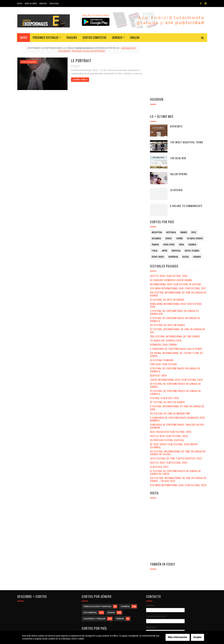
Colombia (156, 186)
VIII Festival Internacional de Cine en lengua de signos (178, 241)
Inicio (20, 3)
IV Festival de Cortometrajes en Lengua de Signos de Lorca (175, 420)
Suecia (185, 204)
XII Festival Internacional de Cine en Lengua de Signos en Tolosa (178, 400)
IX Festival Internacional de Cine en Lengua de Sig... (178, 278)
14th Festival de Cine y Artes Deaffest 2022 (176, 406)
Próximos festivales (46, 38)
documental (90, 560)
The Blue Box (178, 106)
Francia (155, 192)
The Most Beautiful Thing (187, 90)
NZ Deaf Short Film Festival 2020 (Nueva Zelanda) (174, 393)
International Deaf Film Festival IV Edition (175, 232)
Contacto (43, 3)
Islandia (192, 192)
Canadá (184, 180)
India (181, 192)
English (135, 38)
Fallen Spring (179, 121)
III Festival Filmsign (162, 308)
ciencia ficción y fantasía (97, 554)
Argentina (157, 180)
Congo (169, 186)
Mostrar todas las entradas (87, 51)
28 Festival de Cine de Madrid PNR (170, 361)
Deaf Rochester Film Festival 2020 (171, 379)
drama (111, 560)
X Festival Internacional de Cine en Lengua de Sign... (177, 355)
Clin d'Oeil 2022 (159, 414)
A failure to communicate (186, 153)
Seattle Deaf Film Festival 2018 (169, 223)
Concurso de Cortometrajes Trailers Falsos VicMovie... (177, 374)
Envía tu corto (31, 3)
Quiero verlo (77, 80)
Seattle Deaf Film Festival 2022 (169, 410)
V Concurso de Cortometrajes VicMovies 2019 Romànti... (177, 367)
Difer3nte (176, 74)
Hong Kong (169, 192)
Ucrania (197, 204)
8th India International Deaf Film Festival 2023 (178, 433)
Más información (178, 637)
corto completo (29, 62)
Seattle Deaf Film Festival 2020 (169, 383)
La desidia (176, 137)
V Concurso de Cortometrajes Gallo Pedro (176, 296)
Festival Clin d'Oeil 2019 (164, 346)
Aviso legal (54, 3)
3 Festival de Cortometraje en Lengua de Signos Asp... (174, 260)
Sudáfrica (173, 204)
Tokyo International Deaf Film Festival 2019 (176, 327)
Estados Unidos (195, 186)
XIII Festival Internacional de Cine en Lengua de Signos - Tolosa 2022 (178, 427)
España (179, 186)
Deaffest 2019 (158, 323)
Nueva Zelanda (192, 198)
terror (120, 566)
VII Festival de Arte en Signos (167, 272)
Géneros (117, 38)
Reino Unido (158, 204)
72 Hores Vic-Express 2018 (166, 288)
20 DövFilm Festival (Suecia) (167, 387)
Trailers (72, 38)
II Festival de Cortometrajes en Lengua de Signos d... (175, 317)
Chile (194, 180)
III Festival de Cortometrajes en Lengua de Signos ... (175, 333)
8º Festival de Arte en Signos (167, 350)
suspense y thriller (94, 566)
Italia (155, 198)
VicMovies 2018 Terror (163, 292)
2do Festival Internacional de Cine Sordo (175, 284)
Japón (164, 198)
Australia (171, 180)
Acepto (197, 637)
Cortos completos (94, 38)
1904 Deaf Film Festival (164, 312)
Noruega (176, 198)
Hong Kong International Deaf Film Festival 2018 (176, 253)
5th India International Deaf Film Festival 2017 (178, 236)
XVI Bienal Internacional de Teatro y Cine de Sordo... (176, 302)
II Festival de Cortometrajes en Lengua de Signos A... (175, 267)
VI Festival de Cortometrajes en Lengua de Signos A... (175, 340)
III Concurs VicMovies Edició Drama (171, 228)
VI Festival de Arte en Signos (167, 247)
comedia (125, 554)
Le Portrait (78, 60)
